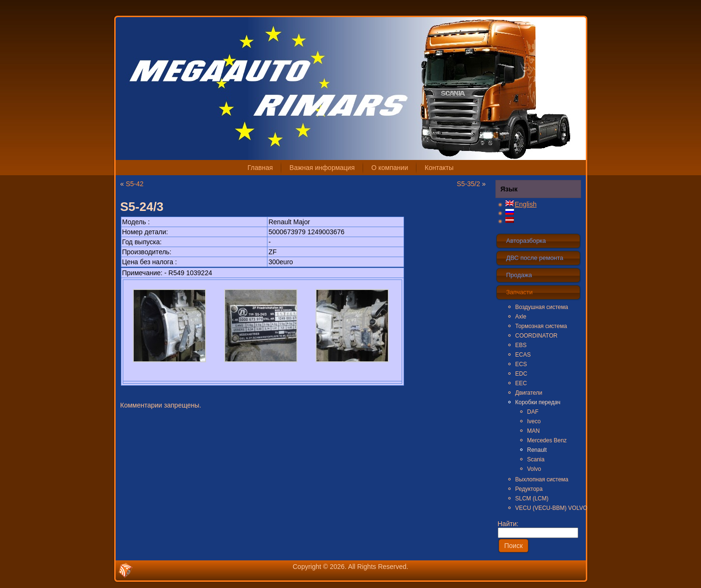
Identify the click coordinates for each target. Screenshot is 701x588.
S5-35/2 (469, 184)
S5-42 (134, 184)
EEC (521, 383)
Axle (521, 317)
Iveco (534, 421)
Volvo (534, 469)
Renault (537, 450)
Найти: (538, 528)
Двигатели (529, 393)
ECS (521, 364)
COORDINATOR (537, 336)
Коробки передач (538, 402)
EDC (521, 374)
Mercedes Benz (547, 440)
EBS (521, 345)
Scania (536, 459)
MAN (534, 431)
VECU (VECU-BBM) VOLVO (548, 508)
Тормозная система (541, 326)
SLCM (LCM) (532, 498)
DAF (533, 412)
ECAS (523, 355)
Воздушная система (542, 307)
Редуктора (529, 489)
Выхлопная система (542, 479)
